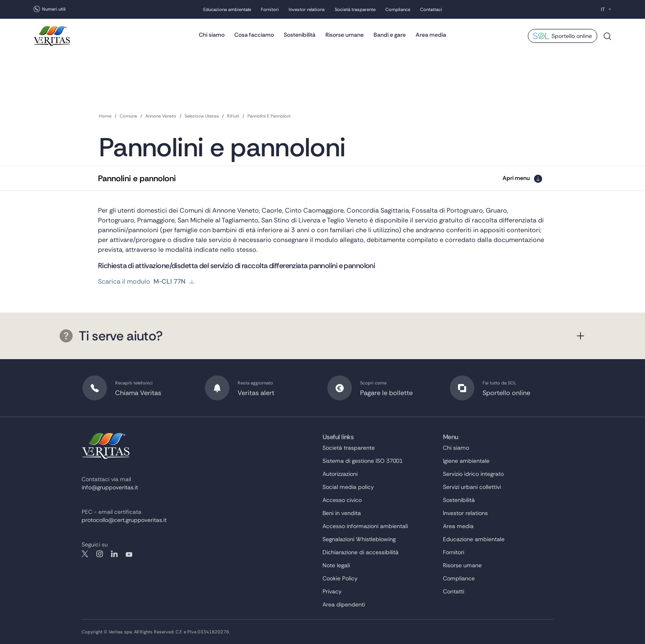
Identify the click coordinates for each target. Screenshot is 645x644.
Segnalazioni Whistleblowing (359, 539)
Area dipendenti (344, 604)
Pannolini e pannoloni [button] (137, 178)
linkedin (114, 554)
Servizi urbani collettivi (472, 487)
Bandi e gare (390, 35)
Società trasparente (355, 9)
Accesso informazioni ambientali (365, 526)
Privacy (332, 591)
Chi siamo (212, 35)
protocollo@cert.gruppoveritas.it (124, 520)
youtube (129, 554)
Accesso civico (342, 500)
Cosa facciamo (254, 35)
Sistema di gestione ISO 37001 (363, 461)
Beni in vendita (342, 513)
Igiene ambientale (466, 461)
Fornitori (270, 9)
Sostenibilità (300, 35)
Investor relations (307, 9)
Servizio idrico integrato (473, 474)
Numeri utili (54, 9)
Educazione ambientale (227, 9)
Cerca (607, 39)
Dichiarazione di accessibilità (360, 552)
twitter (85, 554)
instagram (100, 554)
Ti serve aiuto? (111, 336)
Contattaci (431, 9)
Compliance (398, 9)
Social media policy (348, 487)
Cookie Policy (340, 578)
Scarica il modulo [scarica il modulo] (147, 282)
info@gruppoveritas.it (110, 487)
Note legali (336, 565)
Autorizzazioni (340, 474)
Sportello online (572, 36)
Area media (431, 35)
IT (603, 9)
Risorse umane (345, 35)
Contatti (454, 591)
